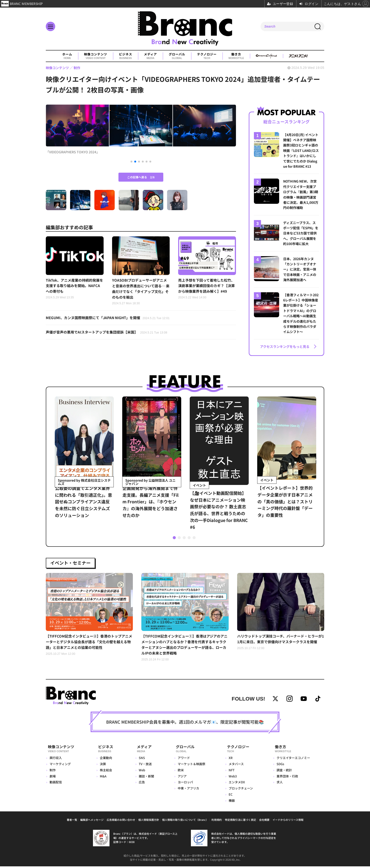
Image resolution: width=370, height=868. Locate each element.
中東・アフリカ (187, 790)
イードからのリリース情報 (288, 821)
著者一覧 (72, 821)
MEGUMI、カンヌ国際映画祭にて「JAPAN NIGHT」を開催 (111, 319)
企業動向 (106, 759)
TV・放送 (143, 766)
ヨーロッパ (184, 784)
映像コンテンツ (96, 56)
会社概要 (264, 821)
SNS (140, 759)
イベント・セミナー (74, 560)
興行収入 (56, 759)
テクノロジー (207, 56)
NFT (231, 772)
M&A (103, 778)
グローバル (177, 56)
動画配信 (56, 784)
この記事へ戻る (141, 177)
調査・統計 (284, 772)
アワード (182, 759)
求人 (279, 784)
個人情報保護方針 (149, 821)
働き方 (236, 56)
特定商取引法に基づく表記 (240, 821)
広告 (140, 784)
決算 (103, 766)
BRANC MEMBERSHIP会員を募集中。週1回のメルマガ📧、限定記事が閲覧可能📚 (185, 725)
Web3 (232, 778)
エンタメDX (236, 784)
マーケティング (60, 766)
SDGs (280, 766)
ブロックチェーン (240, 790)
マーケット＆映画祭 (190, 766)
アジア (181, 778)
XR (230, 759)
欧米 (179, 772)
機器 (231, 802)
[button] (74, 129)
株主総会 (106, 772)
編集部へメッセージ (92, 821)
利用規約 (217, 821)
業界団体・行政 (287, 778)
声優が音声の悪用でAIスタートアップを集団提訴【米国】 (109, 334)
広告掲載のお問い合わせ (121, 821)
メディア (150, 56)
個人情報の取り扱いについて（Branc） (185, 821)
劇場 (53, 778)
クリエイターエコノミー (293, 759)
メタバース (235, 766)
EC (230, 796)
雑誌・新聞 (145, 778)
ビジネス (126, 56)
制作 (53, 772)
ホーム (67, 56)
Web (140, 772)
